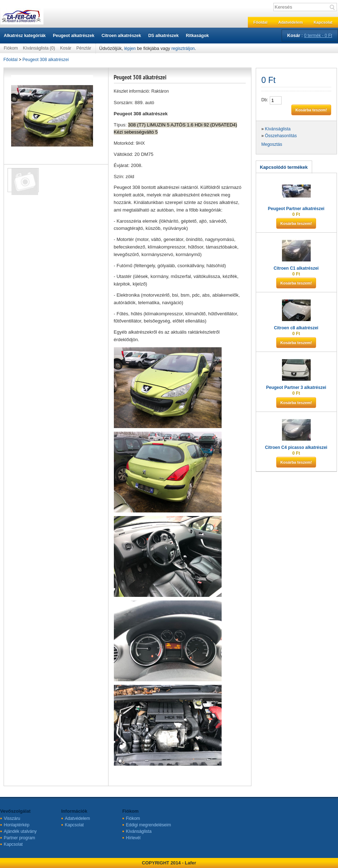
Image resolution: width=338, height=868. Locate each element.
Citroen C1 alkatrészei (296, 268)
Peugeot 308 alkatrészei (46, 60)
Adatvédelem (290, 22)
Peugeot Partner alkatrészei (296, 209)
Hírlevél (133, 838)
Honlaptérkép (17, 825)
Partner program (20, 838)
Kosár (66, 48)
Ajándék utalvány (20, 831)
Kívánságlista (278, 129)
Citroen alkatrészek (121, 36)
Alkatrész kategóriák (25, 36)
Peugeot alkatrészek (73, 36)
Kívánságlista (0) (39, 48)
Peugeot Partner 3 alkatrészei (296, 387)
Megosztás (272, 144)
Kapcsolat (323, 22)
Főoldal (260, 22)
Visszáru (12, 818)
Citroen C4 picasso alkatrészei (296, 447)
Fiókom (11, 48)
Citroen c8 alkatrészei (296, 328)
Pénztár (84, 48)
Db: (265, 100)
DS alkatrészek (164, 36)
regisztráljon (183, 48)
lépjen (130, 48)
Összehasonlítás (281, 136)
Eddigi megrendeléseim (149, 825)
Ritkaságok (197, 36)
